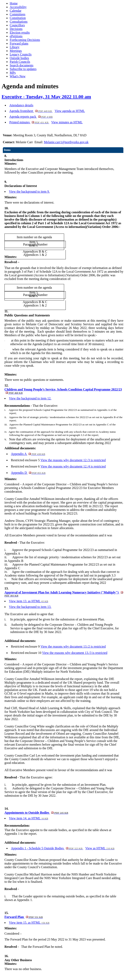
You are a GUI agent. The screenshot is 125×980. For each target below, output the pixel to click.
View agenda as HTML (70, 111)
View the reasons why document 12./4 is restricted (73, 466)
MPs (13, 73)
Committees (17, 14)
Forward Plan (24, 917)
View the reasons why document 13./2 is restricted (73, 646)
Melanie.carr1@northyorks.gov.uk (66, 142)
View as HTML (100, 848)
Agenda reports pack (31, 117)
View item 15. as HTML (29, 923)
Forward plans (19, 43)
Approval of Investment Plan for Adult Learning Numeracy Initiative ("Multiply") (64, 594)
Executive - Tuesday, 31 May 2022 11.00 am (46, 97)
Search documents (22, 65)
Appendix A (28, 454)
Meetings (16, 51)
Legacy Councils (21, 54)
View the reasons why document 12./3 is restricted (73, 460)
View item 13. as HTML (29, 601)
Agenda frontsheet (31, 111)
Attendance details (21, 105)
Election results (20, 33)
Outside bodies (19, 58)
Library (15, 47)
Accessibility (18, 7)
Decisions (16, 29)
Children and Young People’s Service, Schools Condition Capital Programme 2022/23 (63, 391)
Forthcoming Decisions (25, 40)
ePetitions (16, 36)
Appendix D (28, 473)
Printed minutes (29, 122)
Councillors (17, 25)
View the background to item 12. (30, 398)
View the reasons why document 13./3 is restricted (75, 653)
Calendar (16, 11)
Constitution (18, 18)
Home (14, 3)
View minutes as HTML (67, 122)
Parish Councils (20, 62)
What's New (18, 76)
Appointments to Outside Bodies (36, 813)
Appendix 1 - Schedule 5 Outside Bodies (47, 848)
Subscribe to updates (23, 69)
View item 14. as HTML (29, 818)
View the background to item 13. (30, 607)
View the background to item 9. (29, 192)
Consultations (19, 22)
